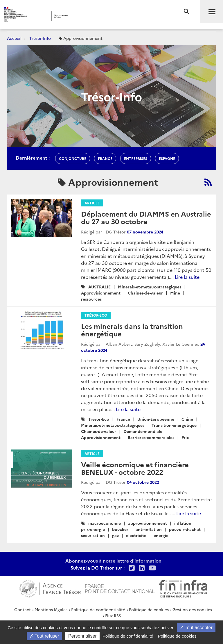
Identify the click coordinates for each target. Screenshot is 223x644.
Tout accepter (196, 628)
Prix (185, 437)
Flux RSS (113, 616)
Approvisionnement (101, 293)
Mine (175, 293)
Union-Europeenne (156, 419)
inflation (183, 523)
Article (92, 203)
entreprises (136, 158)
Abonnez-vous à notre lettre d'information (113, 561)
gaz (115, 535)
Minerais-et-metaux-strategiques (150, 287)
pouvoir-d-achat (185, 529)
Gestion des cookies (192, 609)
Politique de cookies (149, 609)
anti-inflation (149, 529)
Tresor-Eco (99, 419)
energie (161, 535)
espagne (167, 158)
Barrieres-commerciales (151, 437)
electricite (136, 535)
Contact (23, 609)
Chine (187, 419)
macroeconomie (105, 523)
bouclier (120, 529)
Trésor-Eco (96, 315)
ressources (91, 299)
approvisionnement (148, 523)
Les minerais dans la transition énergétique (132, 330)
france (105, 158)
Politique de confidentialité (98, 609)
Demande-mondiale (143, 431)
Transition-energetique (174, 425)
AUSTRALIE (99, 287)
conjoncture (73, 158)
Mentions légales (51, 609)
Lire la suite (187, 277)
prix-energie (93, 529)
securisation (93, 535)
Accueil (14, 38)
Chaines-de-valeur (145, 293)
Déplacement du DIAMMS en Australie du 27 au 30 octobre (146, 217)
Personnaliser (82, 636)
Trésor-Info (40, 38)
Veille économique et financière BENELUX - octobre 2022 (135, 468)
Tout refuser (44, 636)
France (123, 419)
